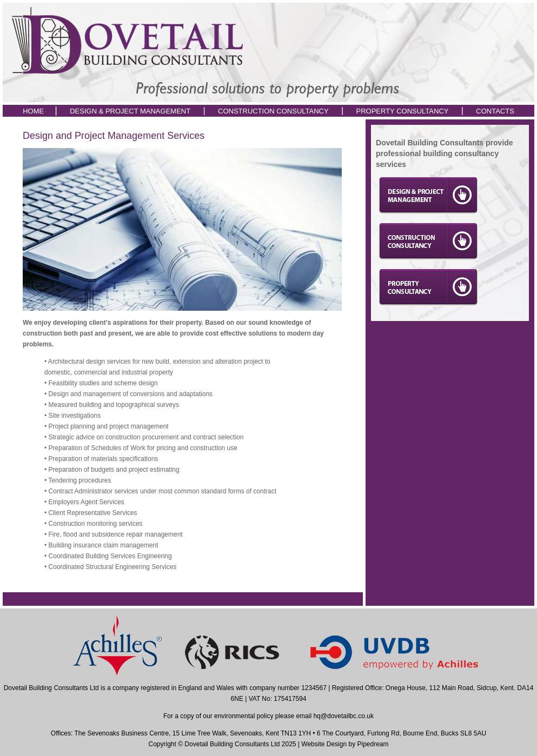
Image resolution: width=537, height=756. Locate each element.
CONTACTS (495, 111)
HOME (33, 111)
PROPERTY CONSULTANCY (403, 111)
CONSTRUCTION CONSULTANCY (273, 111)
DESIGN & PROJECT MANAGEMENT (131, 111)
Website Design (324, 744)
